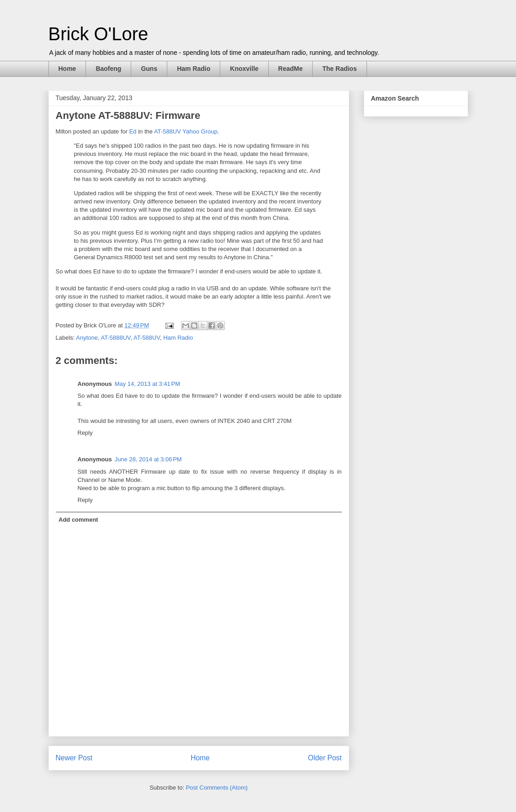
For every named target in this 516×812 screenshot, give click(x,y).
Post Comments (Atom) (217, 788)
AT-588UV (147, 338)
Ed (133, 131)
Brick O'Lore (98, 34)
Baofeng (108, 69)
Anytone (87, 338)
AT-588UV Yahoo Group (186, 131)
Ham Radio (194, 69)
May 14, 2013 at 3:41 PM (147, 384)
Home (67, 69)
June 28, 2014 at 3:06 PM (148, 459)
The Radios (339, 69)
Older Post (325, 758)
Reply (85, 433)
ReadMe (291, 69)
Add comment (78, 520)
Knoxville (244, 69)
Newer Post (74, 758)
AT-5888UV (116, 338)
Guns (149, 69)
